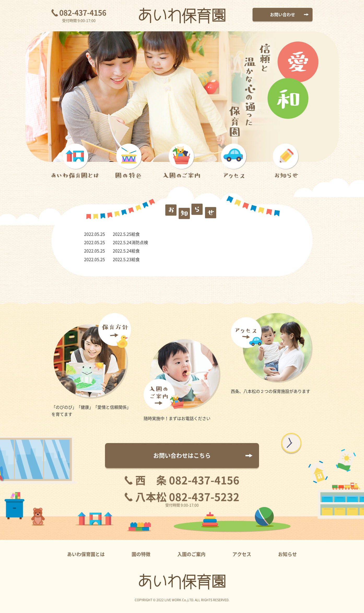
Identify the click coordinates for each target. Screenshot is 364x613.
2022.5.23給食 (126, 260)
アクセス (242, 554)
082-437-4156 (83, 13)
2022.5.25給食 (126, 234)
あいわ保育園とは (86, 554)
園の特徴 (141, 554)
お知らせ (287, 554)
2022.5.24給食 (126, 251)
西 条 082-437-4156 (187, 480)
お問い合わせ (283, 15)
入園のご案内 (191, 554)
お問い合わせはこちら (182, 456)
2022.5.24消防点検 (130, 243)
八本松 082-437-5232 (187, 497)
